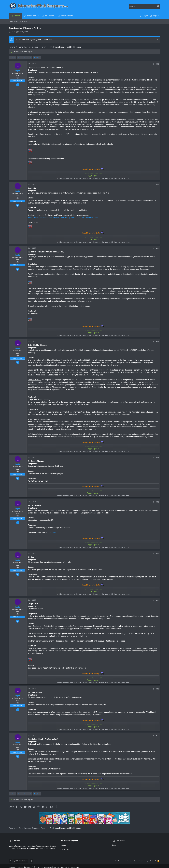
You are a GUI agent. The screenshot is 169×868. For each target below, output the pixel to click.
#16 (157, 502)
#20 (157, 736)
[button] (38, 16)
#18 (157, 600)
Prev (13, 58)
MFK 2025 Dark (21, 861)
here (54, 533)
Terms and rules (131, 861)
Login (114, 845)
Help (151, 861)
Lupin (13, 32)
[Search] (144, 6)
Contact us (65, 849)
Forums (63, 845)
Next (36, 58)
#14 (157, 342)
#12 (157, 185)
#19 (157, 689)
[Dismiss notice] (157, 40)
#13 (157, 248)
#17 (157, 554)
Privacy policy (143, 861)
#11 (157, 64)
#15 (157, 458)
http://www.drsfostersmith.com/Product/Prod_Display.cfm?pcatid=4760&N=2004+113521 (63, 218)
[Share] (153, 64)
